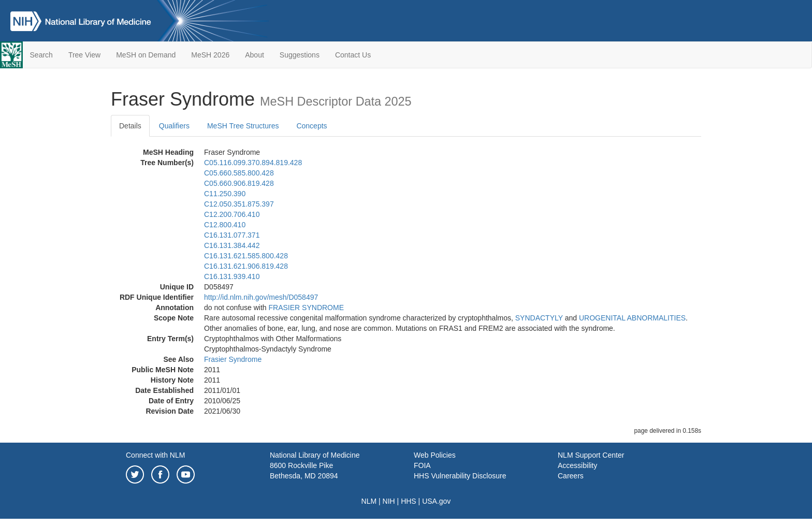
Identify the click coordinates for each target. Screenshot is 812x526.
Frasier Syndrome (233, 359)
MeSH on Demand (146, 55)
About (255, 55)
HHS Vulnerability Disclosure (460, 476)
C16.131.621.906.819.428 (246, 266)
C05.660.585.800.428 (239, 173)
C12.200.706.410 (232, 214)
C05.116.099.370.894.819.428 (253, 163)
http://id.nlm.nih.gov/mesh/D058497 (261, 297)
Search (41, 55)
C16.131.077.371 (232, 235)
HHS (409, 501)
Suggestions (300, 55)
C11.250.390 (225, 194)
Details (130, 126)
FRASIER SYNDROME (306, 308)
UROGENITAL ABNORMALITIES (632, 318)
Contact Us (353, 55)
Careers (571, 476)
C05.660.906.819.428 (239, 183)
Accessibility (577, 465)
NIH (389, 501)
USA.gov (436, 501)
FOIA (422, 465)
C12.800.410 (225, 225)
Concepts (311, 126)
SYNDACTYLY (539, 318)
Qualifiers (174, 126)
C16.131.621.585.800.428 (246, 256)
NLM (369, 501)
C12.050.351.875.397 (239, 204)
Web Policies (435, 455)
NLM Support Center (591, 455)
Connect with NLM (155, 455)
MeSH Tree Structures (243, 126)
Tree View (84, 55)
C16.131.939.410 (232, 276)
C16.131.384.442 (232, 245)
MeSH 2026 (210, 55)
